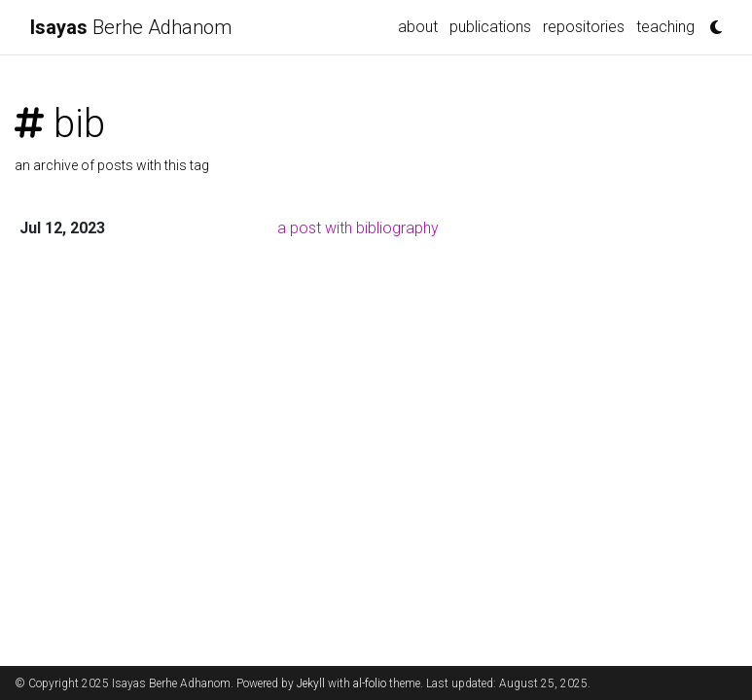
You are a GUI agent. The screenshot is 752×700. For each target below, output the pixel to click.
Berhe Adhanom (131, 27)
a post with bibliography (358, 228)
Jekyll (311, 683)
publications (490, 27)
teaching (665, 27)
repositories (584, 27)
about (418, 27)
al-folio (370, 683)
